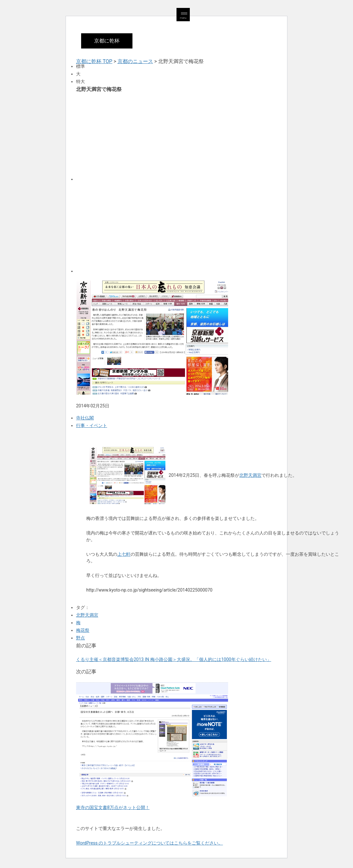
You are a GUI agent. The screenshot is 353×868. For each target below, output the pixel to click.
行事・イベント (92, 425)
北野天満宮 (250, 475)
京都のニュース (135, 61)
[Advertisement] (176, 136)
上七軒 (124, 554)
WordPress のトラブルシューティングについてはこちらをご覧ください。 (150, 843)
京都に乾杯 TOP (94, 61)
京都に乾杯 (107, 41)
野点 (80, 638)
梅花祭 (83, 630)
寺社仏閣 (85, 418)
